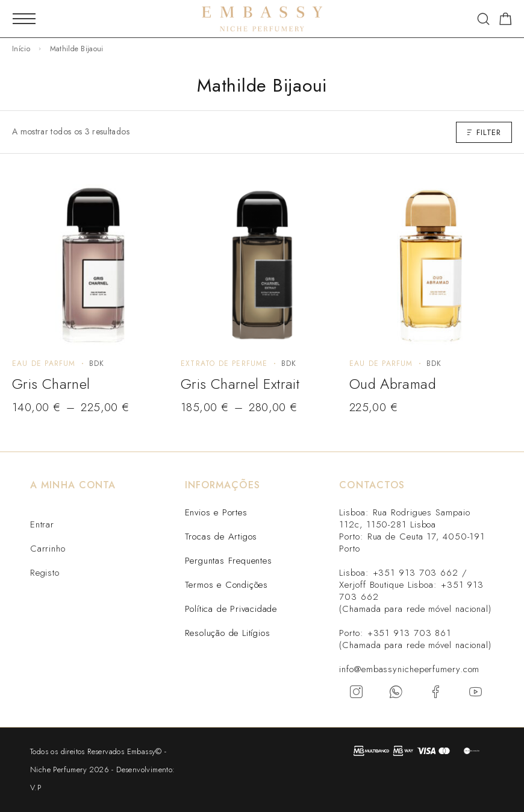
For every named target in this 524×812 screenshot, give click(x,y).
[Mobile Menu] (24, 19)
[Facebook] (436, 692)
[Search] (483, 19)
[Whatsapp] (396, 692)
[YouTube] (476, 692)
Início (21, 49)
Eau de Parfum (44, 364)
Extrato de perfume (224, 364)
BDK (97, 364)
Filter (484, 132)
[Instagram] (357, 692)
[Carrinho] (506, 21)
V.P (36, 788)
